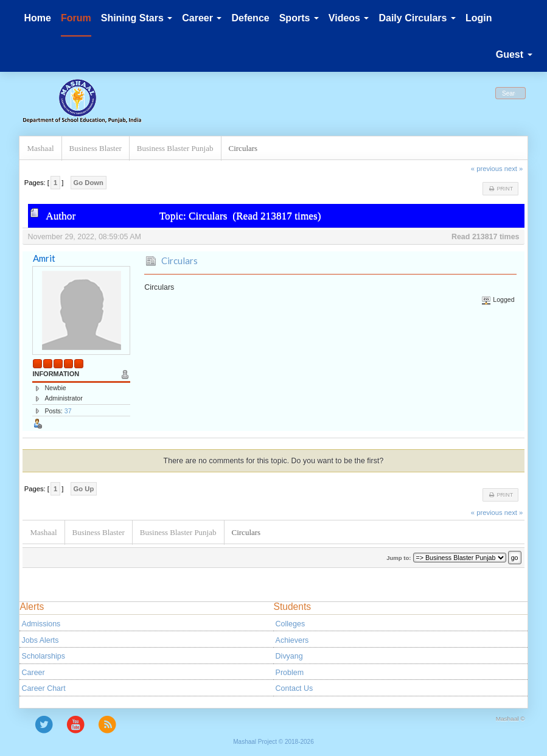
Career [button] (202, 18)
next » (514, 169)
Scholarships (44, 656)
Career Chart (44, 688)
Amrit (44, 258)
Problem (290, 673)
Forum (76, 18)
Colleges (291, 624)
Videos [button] (349, 18)
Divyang (289, 656)
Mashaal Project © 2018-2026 (273, 742)
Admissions (41, 624)
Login (479, 18)
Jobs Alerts (40, 640)
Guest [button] (514, 54)
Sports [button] (299, 18)
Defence (250, 18)
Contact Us (294, 688)
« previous (487, 169)
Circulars (179, 261)
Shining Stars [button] (137, 18)
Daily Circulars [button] (417, 18)
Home (37, 18)
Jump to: (399, 558)
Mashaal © (510, 719)
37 (68, 411)
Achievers (292, 640)
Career (33, 673)
